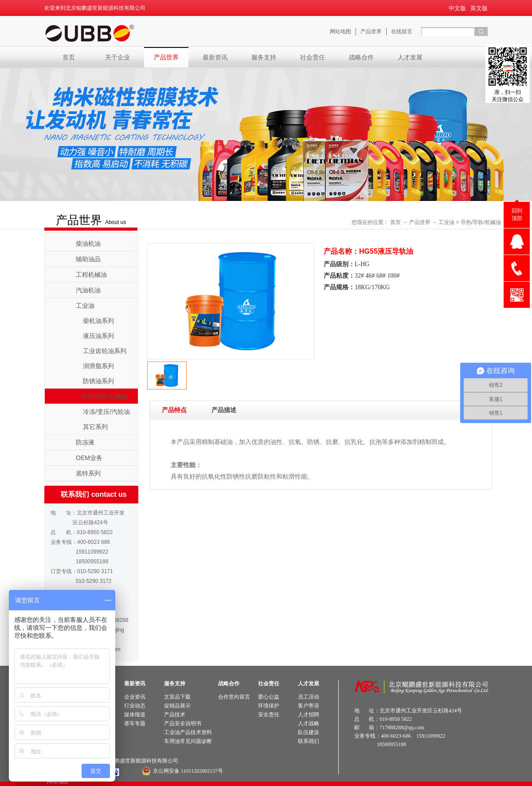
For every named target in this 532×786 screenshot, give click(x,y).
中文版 (457, 8)
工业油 (446, 222)
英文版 (479, 8)
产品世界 (420, 222)
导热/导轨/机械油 (481, 222)
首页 (69, 57)
